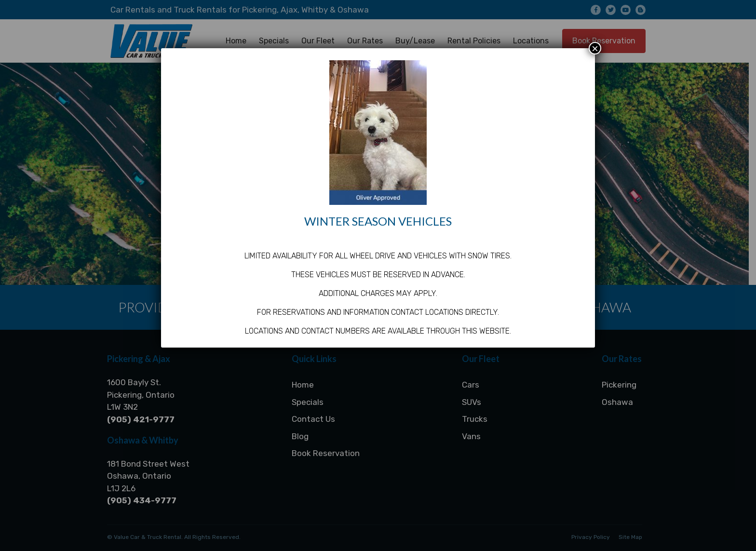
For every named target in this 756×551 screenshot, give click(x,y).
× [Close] (595, 48)
